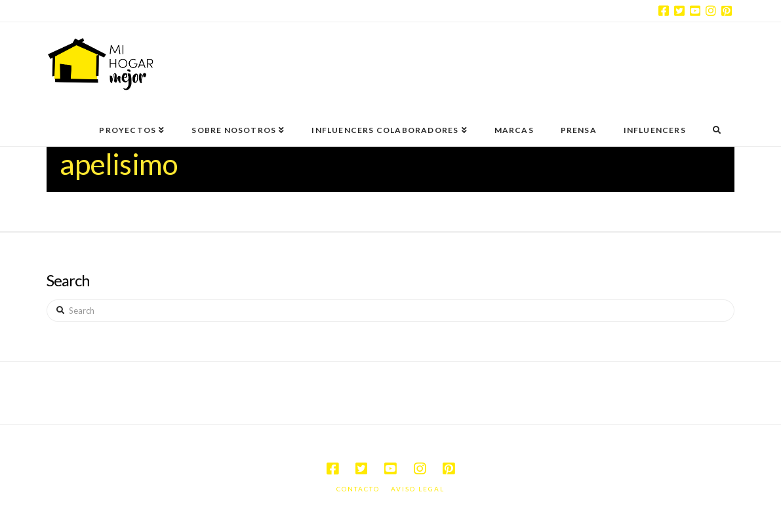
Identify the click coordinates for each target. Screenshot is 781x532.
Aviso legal (418, 489)
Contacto (358, 489)
